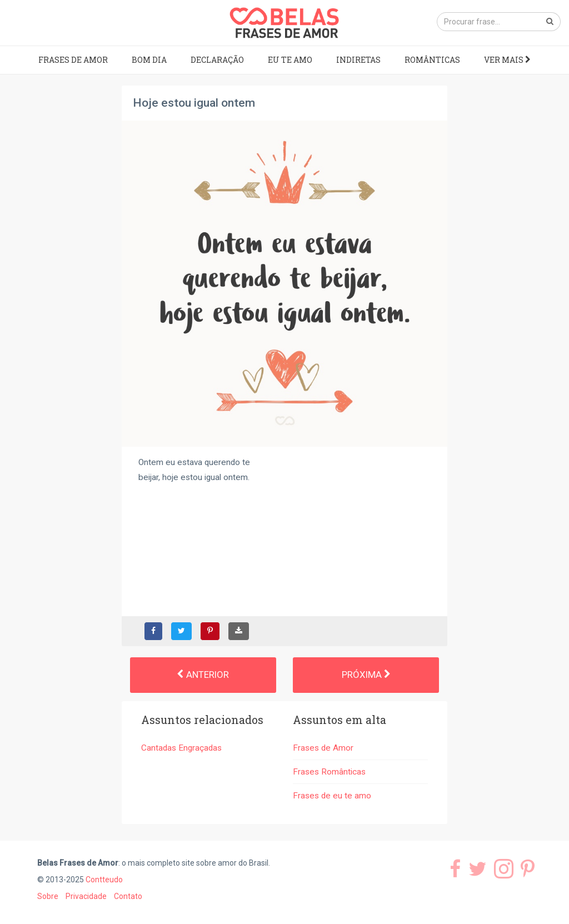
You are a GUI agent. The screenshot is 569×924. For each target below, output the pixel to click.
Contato (128, 896)
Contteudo (104, 880)
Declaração (217, 60)
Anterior (203, 675)
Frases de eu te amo (332, 796)
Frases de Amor (73, 60)
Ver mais (507, 60)
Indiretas (358, 60)
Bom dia (149, 60)
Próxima (366, 675)
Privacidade (86, 896)
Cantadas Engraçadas (181, 748)
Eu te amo (290, 60)
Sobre (48, 896)
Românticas (432, 60)
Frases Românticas (329, 772)
